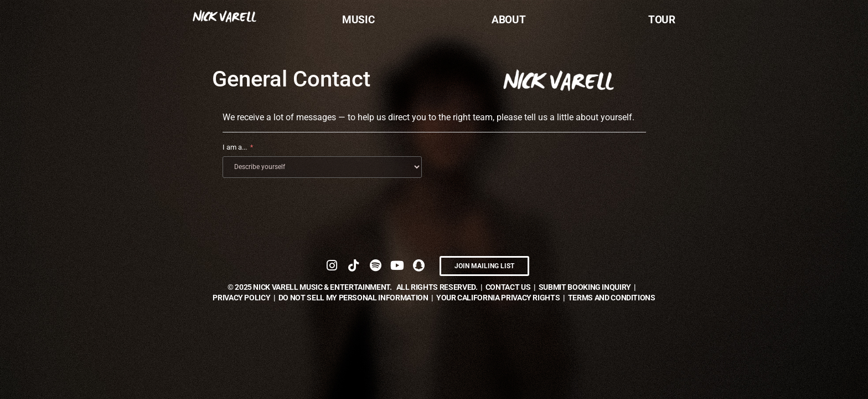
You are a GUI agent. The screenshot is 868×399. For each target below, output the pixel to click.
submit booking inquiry (585, 287)
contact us (508, 287)
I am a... (235, 147)
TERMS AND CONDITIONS (612, 297)
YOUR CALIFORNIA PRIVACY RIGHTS (498, 297)
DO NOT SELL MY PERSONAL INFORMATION (353, 297)
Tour (662, 20)
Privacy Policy (241, 297)
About (508, 20)
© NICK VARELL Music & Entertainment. (310, 287)
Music (358, 20)
